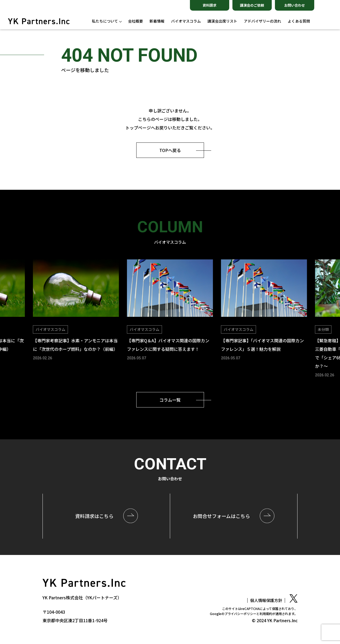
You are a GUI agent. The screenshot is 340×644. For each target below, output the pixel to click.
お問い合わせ (295, 5)
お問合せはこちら (221, 516)
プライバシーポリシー (240, 614)
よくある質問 (299, 21)
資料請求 (210, 5)
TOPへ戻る (170, 150)
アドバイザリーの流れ (262, 21)
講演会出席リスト (222, 21)
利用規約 (266, 614)
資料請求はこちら (94, 516)
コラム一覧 (170, 400)
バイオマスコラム (186, 21)
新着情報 (157, 21)
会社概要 (135, 21)
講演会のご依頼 (252, 5)
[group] (76, 311)
